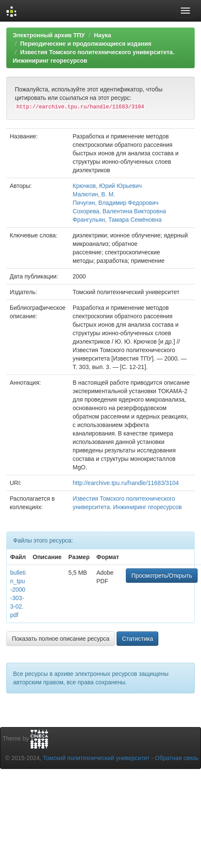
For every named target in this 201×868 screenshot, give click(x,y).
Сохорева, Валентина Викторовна (119, 211)
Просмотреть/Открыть (162, 576)
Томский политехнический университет (96, 758)
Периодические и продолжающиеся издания (86, 44)
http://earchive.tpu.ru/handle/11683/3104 (126, 483)
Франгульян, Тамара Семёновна (117, 220)
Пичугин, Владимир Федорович (115, 203)
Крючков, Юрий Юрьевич (107, 186)
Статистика (138, 639)
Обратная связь (177, 758)
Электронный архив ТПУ (49, 35)
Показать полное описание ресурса (61, 639)
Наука (102, 35)
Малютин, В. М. (94, 194)
